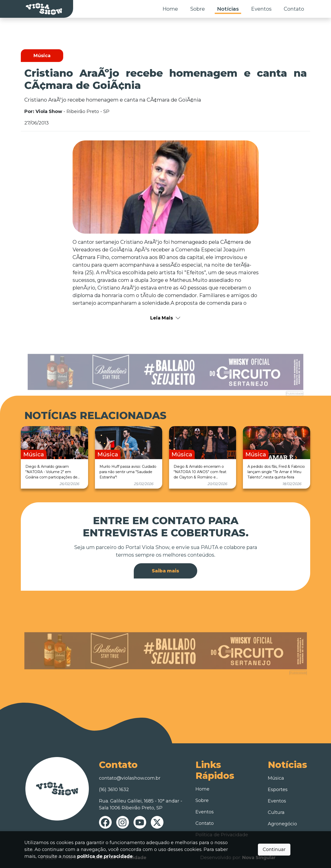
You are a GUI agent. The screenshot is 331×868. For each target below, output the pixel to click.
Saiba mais (165, 571)
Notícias (228, 9)
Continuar (274, 849)
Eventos (261, 9)
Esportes (278, 790)
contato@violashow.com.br (130, 778)
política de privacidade (105, 856)
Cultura (276, 812)
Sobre (197, 9)
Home (170, 9)
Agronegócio (282, 824)
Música (276, 778)
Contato (294, 9)
